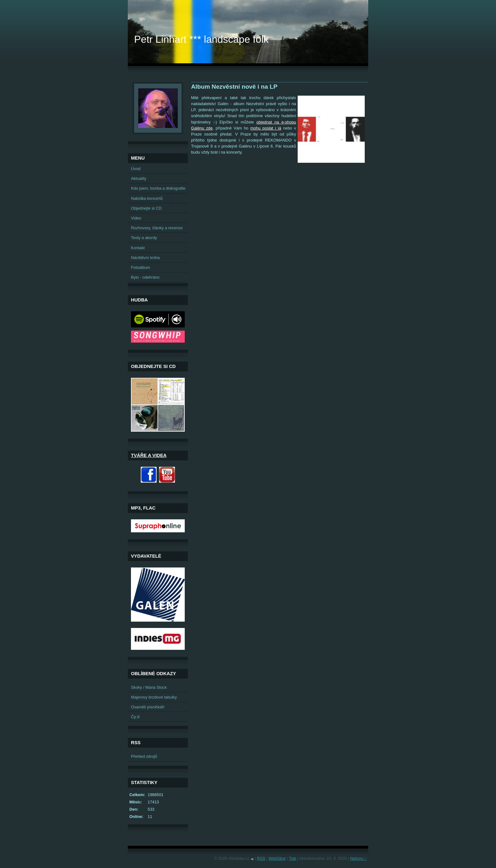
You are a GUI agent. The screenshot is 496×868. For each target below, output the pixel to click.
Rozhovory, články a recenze (157, 228)
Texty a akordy (144, 238)
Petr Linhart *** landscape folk (201, 39)
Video (136, 218)
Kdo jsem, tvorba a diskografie (158, 188)
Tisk (292, 858)
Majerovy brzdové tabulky (154, 697)
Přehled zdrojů (144, 756)
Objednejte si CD (146, 208)
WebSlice (277, 858)
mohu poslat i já (266, 128)
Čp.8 (135, 717)
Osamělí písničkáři (148, 707)
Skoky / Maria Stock (149, 687)
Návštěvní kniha (145, 258)
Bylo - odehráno (145, 277)
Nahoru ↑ (358, 858)
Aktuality (139, 178)
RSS (261, 858)
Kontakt (138, 248)
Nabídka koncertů (147, 198)
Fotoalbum (140, 267)
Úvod (136, 169)
